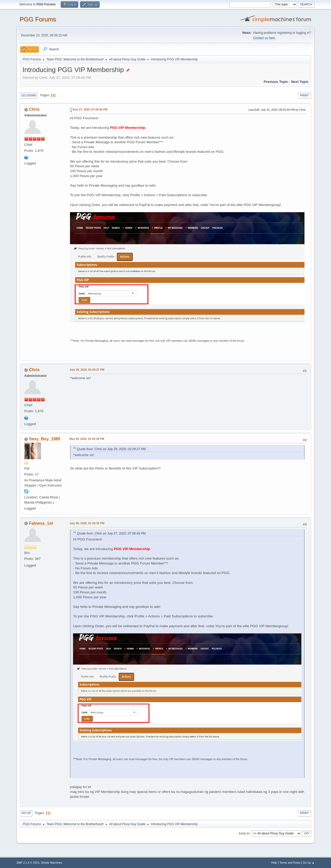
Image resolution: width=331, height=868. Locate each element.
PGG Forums (38, 19)
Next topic (300, 82)
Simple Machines (51, 863)
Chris (34, 109)
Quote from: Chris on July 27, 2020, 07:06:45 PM (111, 533)
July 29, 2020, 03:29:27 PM (87, 370)
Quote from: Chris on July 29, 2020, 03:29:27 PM (111, 449)
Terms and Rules (290, 863)
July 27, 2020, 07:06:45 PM (90, 109)
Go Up (26, 813)
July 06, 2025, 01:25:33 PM (87, 523)
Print (304, 95)
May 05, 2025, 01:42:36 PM (87, 439)
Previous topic (276, 82)
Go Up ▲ (309, 863)
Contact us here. (264, 38)
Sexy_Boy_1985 (45, 439)
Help (274, 863)
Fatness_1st (41, 523)
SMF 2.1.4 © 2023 (28, 863)
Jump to (244, 833)
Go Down (29, 95)
